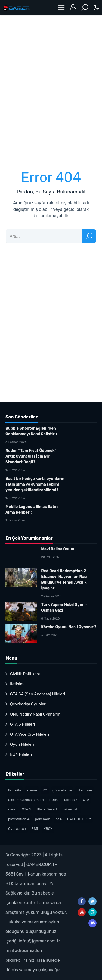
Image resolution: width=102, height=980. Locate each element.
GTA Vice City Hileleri (30, 734)
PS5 (35, 829)
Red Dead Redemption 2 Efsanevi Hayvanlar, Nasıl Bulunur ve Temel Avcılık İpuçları (65, 580)
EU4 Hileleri (21, 754)
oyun (12, 809)
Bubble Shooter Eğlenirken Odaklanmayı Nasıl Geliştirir (31, 431)
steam (32, 790)
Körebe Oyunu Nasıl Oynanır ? (69, 627)
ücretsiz (71, 800)
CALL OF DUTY (79, 819)
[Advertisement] (51, 89)
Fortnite (15, 790)
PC (45, 790)
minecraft (71, 809)
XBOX (48, 829)
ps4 (58, 819)
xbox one (84, 790)
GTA (86, 800)
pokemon (43, 819)
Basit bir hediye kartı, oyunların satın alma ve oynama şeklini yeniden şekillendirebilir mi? (35, 484)
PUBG (54, 800)
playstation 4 (19, 819)
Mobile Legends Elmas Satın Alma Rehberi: (32, 510)
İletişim (17, 684)
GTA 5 (27, 809)
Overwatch (17, 829)
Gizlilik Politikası (25, 674)
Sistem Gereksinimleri (26, 800)
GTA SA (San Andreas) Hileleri (38, 694)
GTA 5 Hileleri (22, 724)
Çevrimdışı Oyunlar (28, 704)
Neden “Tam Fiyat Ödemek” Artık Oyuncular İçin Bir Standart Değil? (31, 456)
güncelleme (62, 790)
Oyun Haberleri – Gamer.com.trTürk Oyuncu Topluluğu (16, 7)
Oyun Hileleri (22, 744)
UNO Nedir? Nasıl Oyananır (35, 714)
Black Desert (47, 809)
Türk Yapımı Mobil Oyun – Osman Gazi (64, 608)
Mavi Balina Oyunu (58, 549)
